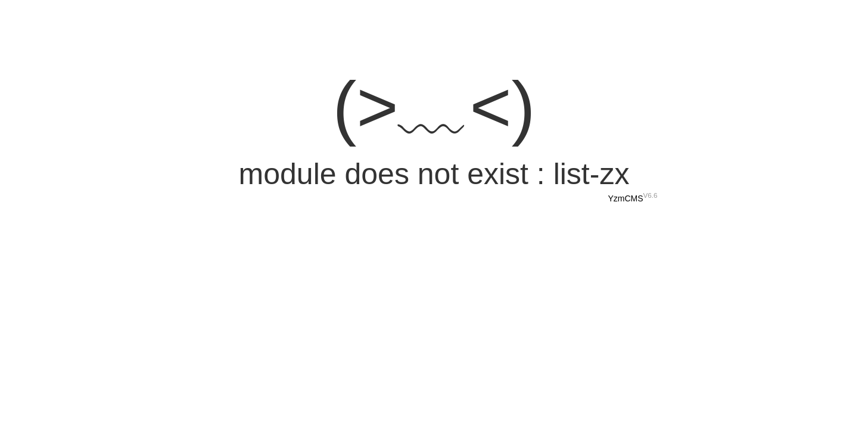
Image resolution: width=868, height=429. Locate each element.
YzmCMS (625, 198)
